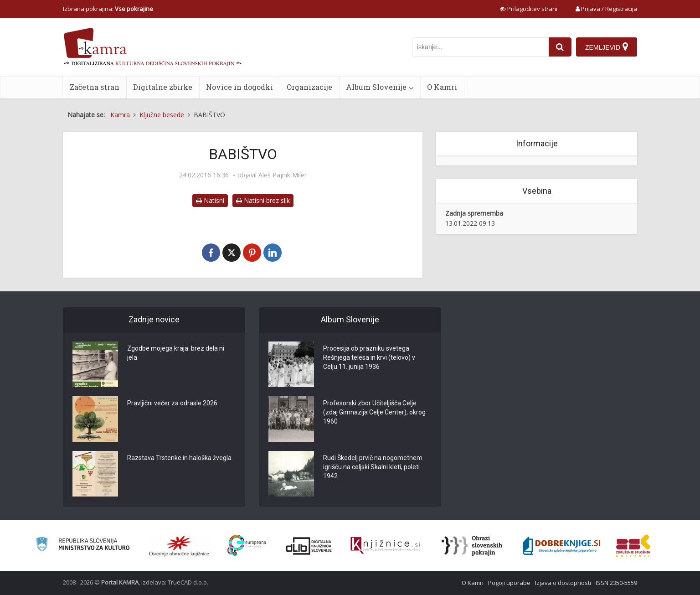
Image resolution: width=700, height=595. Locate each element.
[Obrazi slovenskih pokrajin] (472, 546)
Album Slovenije (376, 87)
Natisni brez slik (263, 200)
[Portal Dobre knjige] (561, 546)
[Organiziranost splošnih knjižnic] (179, 546)
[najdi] (560, 47)
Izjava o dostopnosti (563, 583)
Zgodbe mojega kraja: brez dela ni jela (176, 353)
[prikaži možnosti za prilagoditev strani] (529, 9)
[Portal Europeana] (247, 546)
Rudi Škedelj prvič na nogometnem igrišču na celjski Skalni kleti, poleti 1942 (373, 467)
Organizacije (309, 87)
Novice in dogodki (239, 87)
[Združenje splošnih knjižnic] (633, 546)
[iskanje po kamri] (480, 47)
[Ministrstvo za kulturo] (83, 546)
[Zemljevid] (607, 47)
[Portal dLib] (309, 546)
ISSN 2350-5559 (616, 583)
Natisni (210, 200)
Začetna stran (95, 87)
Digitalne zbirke (163, 87)
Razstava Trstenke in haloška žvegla (179, 458)
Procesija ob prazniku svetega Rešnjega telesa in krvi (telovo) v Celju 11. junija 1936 (369, 357)
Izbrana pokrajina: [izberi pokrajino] (108, 9)
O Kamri (442, 87)
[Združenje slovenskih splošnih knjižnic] (385, 546)
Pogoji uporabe (509, 583)
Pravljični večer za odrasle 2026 (172, 403)
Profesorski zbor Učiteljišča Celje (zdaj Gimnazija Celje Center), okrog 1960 (374, 412)
